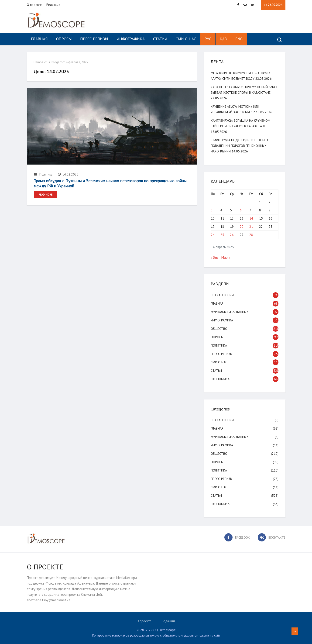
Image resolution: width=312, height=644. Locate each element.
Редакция (53, 5)
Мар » (226, 257)
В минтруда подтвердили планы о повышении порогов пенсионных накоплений (240, 146)
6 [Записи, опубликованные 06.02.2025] (241, 210)
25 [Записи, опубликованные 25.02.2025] (223, 235)
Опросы (64, 39)
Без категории (222, 295)
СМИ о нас (186, 39)
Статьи (160, 39)
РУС (208, 39)
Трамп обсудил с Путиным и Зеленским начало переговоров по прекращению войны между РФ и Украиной (110, 183)
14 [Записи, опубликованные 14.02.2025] (251, 218)
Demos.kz (40, 62)
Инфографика (131, 39)
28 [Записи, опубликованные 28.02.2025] (251, 235)
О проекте (34, 5)
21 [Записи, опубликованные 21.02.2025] (251, 227)
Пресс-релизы (94, 39)
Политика (43, 174)
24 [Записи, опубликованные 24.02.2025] (213, 235)
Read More (45, 195)
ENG (239, 39)
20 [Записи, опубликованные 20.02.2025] (242, 227)
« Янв (215, 257)
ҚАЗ (223, 39)
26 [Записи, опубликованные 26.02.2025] (232, 235)
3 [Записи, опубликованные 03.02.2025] (212, 210)
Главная (39, 39)
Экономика (220, 379)
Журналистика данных (230, 312)
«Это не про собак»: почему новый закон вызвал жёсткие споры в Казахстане (239, 93)
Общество (219, 329)
